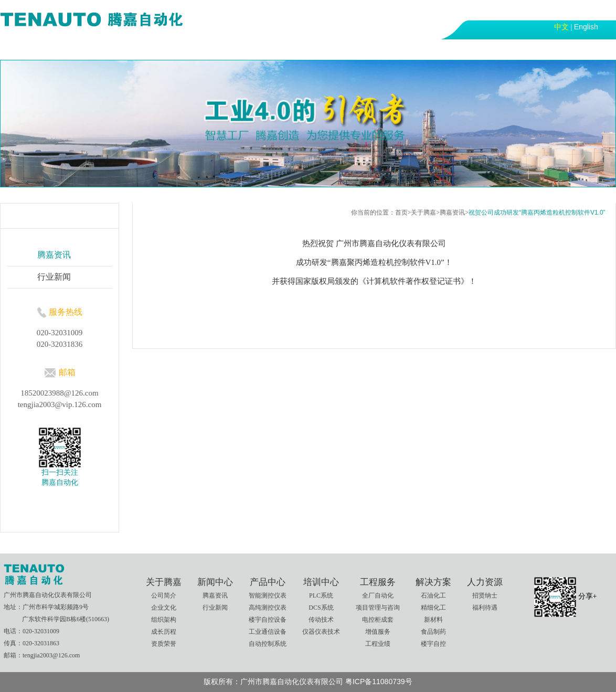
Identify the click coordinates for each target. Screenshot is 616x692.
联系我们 (458, 49)
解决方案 (347, 49)
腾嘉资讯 (452, 212)
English (586, 27)
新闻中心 (124, 49)
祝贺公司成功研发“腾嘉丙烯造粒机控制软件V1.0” (537, 212)
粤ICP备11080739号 (379, 682)
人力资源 (402, 49)
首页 (20, 49)
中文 (561, 27)
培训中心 (236, 49)
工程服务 (291, 49)
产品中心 (180, 49)
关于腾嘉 (69, 49)
